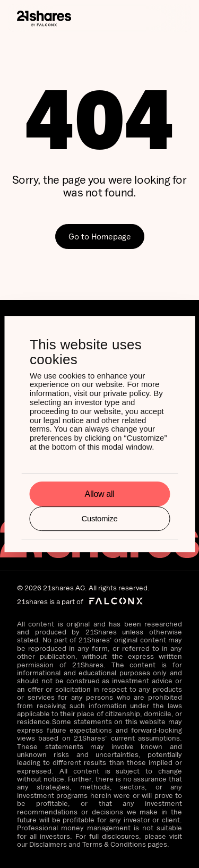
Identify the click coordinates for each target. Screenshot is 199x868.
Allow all (100, 494)
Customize (99, 518)
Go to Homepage (100, 236)
